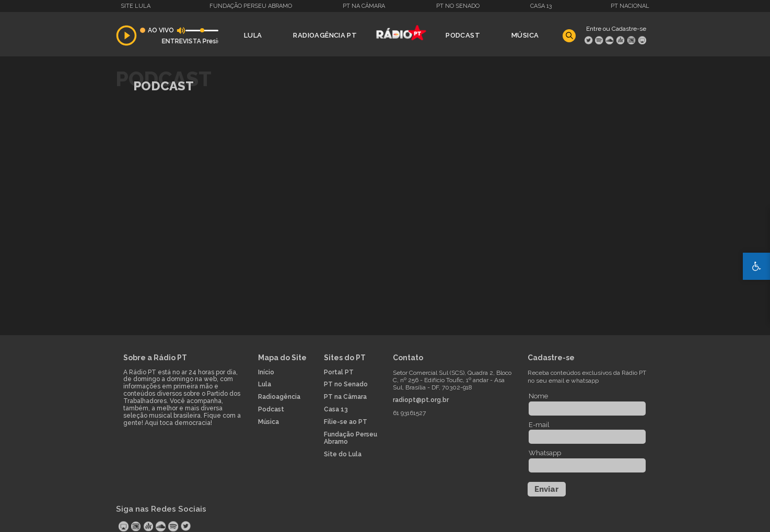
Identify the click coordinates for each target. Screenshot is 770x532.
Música (525, 35)
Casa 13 (541, 6)
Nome (538, 396)
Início (266, 373)
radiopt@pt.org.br (421, 400)
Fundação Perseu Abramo (251, 6)
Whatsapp (545, 453)
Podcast (463, 35)
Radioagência (279, 397)
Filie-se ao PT (346, 422)
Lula (253, 35)
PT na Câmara (364, 6)
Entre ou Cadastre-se (616, 29)
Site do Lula (343, 454)
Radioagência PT (325, 35)
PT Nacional (630, 6)
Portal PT (339, 373)
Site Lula (136, 6)
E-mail (539, 425)
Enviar (547, 489)
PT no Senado (458, 6)
